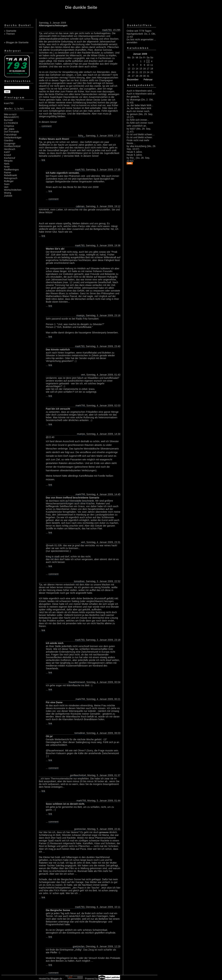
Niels (7, 164)
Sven (7, 184)
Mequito (8, 161)
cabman (80, 206)
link (43, 160)
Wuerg (8, 193)
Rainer (8, 173)
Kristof (7, 155)
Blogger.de (56, 979)
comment (47, 126)
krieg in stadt (53, 557)
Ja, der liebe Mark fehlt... (140, 105)
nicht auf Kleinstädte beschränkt (77, 501)
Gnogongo (10, 143)
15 (141, 69)
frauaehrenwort (77, 682)
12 (129, 69)
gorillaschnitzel (78, 775)
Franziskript (10, 135)
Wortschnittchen (13, 190)
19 (129, 72)
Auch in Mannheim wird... (140, 91)
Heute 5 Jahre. (135, 152)
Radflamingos (11, 170)
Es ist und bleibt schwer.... (141, 134)
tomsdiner (79, 581)
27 (133, 76)
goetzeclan (80, 829)
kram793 (9, 103)
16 (144, 69)
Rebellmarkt (10, 175)
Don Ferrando (11, 132)
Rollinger (9, 181)
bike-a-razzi (10, 114)
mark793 (107, 30)
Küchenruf (10, 158)
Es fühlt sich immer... (138, 120)
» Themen (9, 34)
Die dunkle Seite (81, 7)
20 (133, 72)
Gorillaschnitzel (12, 146)
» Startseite (10, 31)
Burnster (9, 120)
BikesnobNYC (12, 117)
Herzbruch (10, 149)
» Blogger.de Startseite (16, 42)
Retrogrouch (11, 178)
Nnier (7, 167)
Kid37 (7, 152)
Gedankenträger (13, 138)
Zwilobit (8, 196)
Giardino (9, 140)
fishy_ (81, 136)
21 (137, 72)
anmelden (132, 42)
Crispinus (9, 126)
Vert (6, 187)
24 (148, 72)
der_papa (9, 129)
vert (83, 375)
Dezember (133, 80)
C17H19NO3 (11, 123)
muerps (80, 315)
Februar (148, 80)
